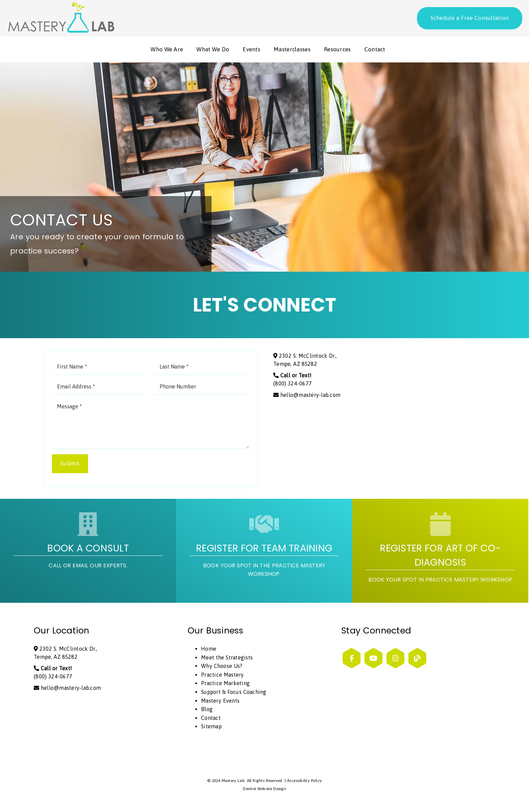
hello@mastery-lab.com (307, 396)
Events (251, 50)
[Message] (150, 425)
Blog (207, 710)
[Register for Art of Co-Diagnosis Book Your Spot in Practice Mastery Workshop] (440, 551)
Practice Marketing (225, 684)
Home (209, 649)
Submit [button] (70, 464)
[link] (61, 31)
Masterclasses (292, 50)
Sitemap (211, 727)
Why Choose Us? (222, 667)
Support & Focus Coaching (234, 693)
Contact (375, 50)
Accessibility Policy (305, 781)
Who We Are (167, 50)
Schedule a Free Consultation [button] (470, 18)
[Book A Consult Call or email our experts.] (88, 551)
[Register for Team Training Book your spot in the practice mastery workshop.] (264, 551)
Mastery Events (220, 701)
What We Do (213, 50)
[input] (99, 368)
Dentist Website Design (264, 789)
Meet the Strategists (227, 658)
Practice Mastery (222, 675)
